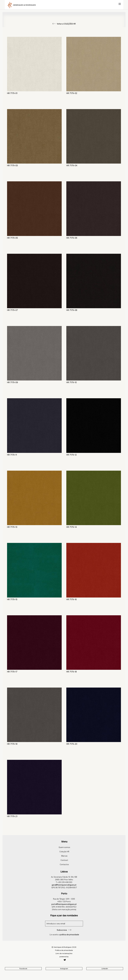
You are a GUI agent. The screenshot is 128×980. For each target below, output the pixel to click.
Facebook (23, 969)
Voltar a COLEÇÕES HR (64, 24)
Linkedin (105, 969)
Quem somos (64, 847)
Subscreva (64, 930)
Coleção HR (64, 852)
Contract (64, 860)
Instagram (64, 969)
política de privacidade (70, 935)
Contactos (64, 864)
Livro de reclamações (64, 953)
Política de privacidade (64, 950)
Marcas (64, 856)
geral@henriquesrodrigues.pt (64, 885)
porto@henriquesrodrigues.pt (64, 904)
